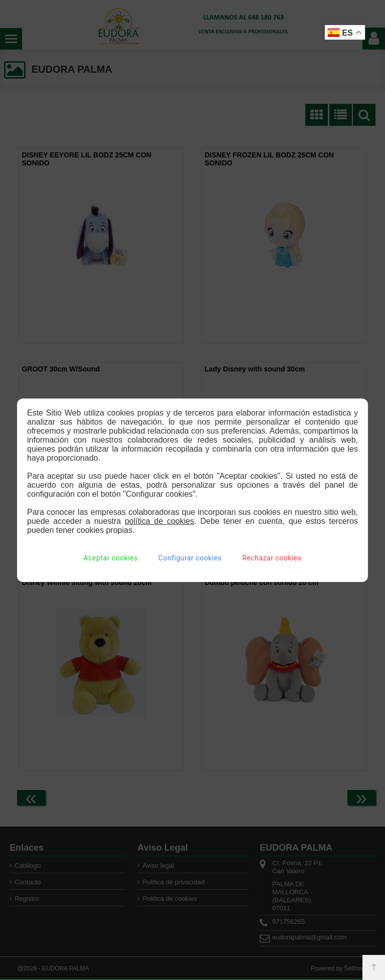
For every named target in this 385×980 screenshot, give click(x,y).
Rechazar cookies (272, 558)
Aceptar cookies (111, 558)
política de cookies (159, 521)
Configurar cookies (190, 558)
